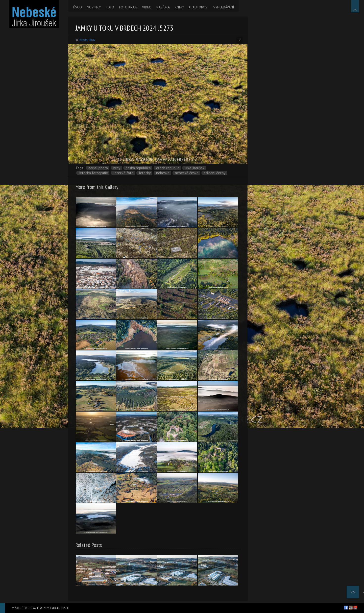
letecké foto (123, 173)
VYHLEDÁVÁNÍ (224, 7)
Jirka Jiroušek (194, 168)
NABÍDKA (163, 7)
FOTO (110, 7)
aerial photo (98, 168)
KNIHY (179, 7)
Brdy (117, 168)
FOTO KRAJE (128, 7)
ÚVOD (77, 7)
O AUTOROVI (199, 7)
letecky (145, 173)
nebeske (163, 173)
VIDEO (147, 7)
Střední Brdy (87, 40)
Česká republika (138, 168)
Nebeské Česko (187, 173)
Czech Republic (168, 168)
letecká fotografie (93, 173)
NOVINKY (94, 7)
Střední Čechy (215, 173)
